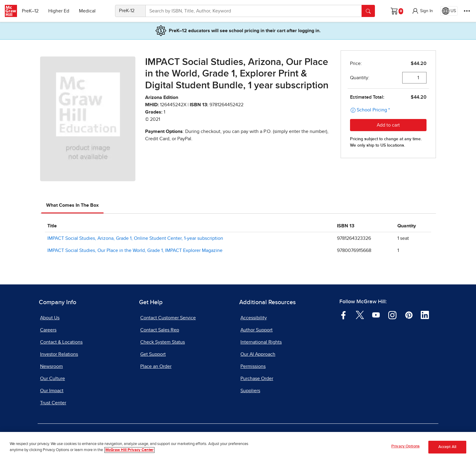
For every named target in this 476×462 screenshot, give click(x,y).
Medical (90, 11)
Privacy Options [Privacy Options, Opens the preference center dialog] (405, 446)
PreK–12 (33, 11)
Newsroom (51, 366)
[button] (422, 11)
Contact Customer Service (168, 318)
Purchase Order (257, 379)
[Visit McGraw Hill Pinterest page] (409, 315)
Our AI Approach (258, 354)
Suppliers (250, 391)
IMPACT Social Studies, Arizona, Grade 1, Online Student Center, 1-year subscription (135, 238)
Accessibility (254, 318)
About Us (50, 318)
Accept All (447, 447)
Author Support (257, 330)
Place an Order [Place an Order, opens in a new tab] (156, 366)
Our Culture (53, 379)
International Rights (261, 342)
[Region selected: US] (449, 11)
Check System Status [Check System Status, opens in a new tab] (163, 342)
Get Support (153, 354)
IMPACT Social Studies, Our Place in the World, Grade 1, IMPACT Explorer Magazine (135, 250)
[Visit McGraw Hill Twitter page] (360, 315)
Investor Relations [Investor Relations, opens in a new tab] (59, 354)
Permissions (253, 366)
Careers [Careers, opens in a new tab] (48, 330)
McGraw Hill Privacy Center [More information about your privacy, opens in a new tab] (129, 450)
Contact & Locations (61, 342)
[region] (238, 447)
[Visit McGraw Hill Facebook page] (343, 315)
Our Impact (52, 391)
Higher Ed (61, 11)
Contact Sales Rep (160, 330)
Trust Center (53, 403)
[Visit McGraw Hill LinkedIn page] (425, 315)
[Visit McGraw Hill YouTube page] (376, 315)
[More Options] (467, 11)
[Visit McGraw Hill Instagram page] (392, 315)
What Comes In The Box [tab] (72, 205)
